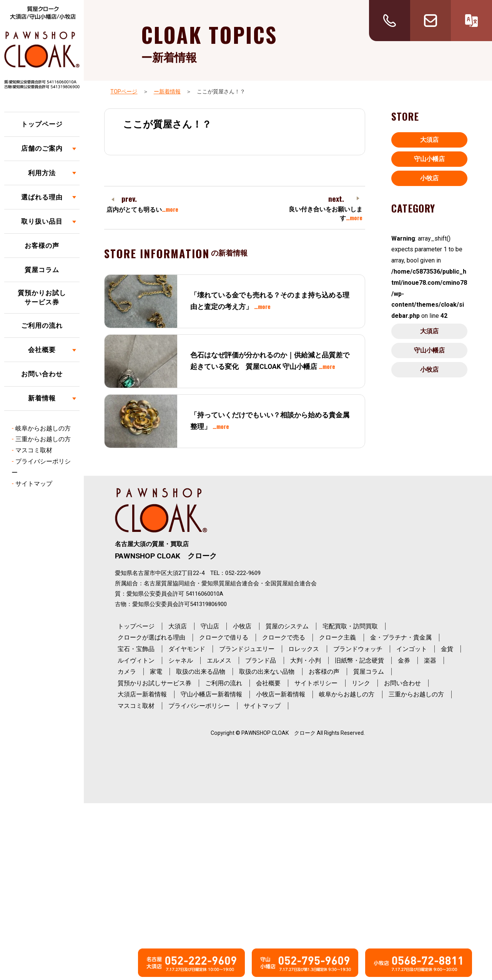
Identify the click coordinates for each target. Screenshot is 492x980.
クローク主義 (337, 637)
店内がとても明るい (142, 210)
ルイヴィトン (136, 660)
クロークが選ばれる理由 (151, 637)
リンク (361, 683)
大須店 (429, 140)
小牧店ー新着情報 (281, 694)
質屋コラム (42, 270)
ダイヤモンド (187, 649)
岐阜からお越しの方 (43, 428)
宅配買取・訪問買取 (350, 626)
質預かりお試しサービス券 (42, 297)
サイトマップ (34, 484)
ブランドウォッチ (358, 649)
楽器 (430, 660)
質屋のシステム (287, 626)
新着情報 (42, 398)
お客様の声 (42, 246)
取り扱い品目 (42, 221)
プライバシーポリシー (199, 706)
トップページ (42, 124)
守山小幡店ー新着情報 (211, 694)
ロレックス (304, 649)
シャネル (181, 660)
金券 (404, 660)
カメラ (127, 672)
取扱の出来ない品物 (267, 672)
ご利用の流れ (42, 326)
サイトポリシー (316, 683)
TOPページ (124, 91)
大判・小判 (306, 660)
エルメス (219, 660)
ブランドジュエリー (247, 649)
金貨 (447, 649)
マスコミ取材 (34, 450)
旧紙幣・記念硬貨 (359, 660)
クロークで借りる (224, 637)
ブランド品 (261, 660)
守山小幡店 (429, 159)
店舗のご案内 (42, 148)
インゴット (412, 649)
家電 (156, 672)
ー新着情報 (167, 91)
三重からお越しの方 (43, 439)
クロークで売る (284, 637)
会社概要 (42, 350)
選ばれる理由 (42, 197)
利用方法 (42, 173)
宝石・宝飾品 (136, 649)
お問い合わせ (42, 374)
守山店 (210, 626)
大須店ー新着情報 (142, 694)
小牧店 (429, 178)
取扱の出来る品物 (201, 672)
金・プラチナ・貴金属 (401, 637)
